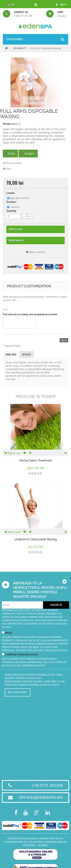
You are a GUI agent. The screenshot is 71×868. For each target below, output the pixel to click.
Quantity (11, 211)
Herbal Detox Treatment (35, 460)
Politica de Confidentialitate (25, 665)
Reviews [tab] (27, 354)
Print (7, 169)
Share (10, 153)
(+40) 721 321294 (23, 16)
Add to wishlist (36, 252)
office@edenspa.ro (41, 797)
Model (6, 124)
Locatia (11, 193)
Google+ (28, 153)
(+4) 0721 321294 (47, 785)
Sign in (60, 4)
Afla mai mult (18, 692)
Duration (12, 202)
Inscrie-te (56, 605)
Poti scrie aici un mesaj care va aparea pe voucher (30, 314)
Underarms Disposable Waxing (35, 539)
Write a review (12, 163)
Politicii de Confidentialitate (47, 650)
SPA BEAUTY (20, 48)
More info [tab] (11, 354)
